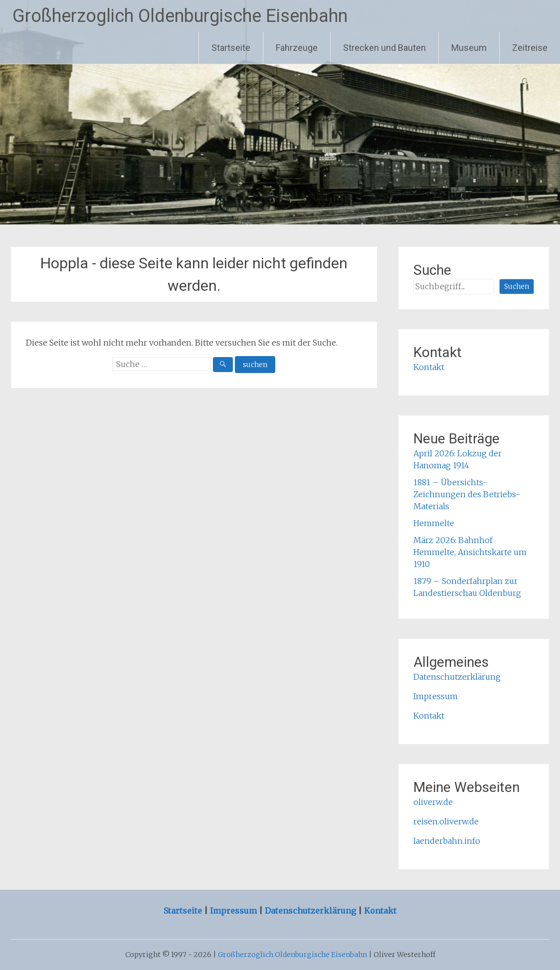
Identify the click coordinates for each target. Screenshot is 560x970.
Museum (469, 48)
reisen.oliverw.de (446, 821)
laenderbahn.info (447, 841)
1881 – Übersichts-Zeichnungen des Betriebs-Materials (467, 494)
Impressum (436, 696)
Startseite (231, 48)
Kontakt (429, 367)
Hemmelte (434, 523)
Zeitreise (530, 48)
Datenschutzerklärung (457, 677)
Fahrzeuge (297, 48)
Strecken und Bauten (384, 48)
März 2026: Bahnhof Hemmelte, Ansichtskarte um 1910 (470, 552)
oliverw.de (433, 802)
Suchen (517, 286)
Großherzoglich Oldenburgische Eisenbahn (180, 16)
